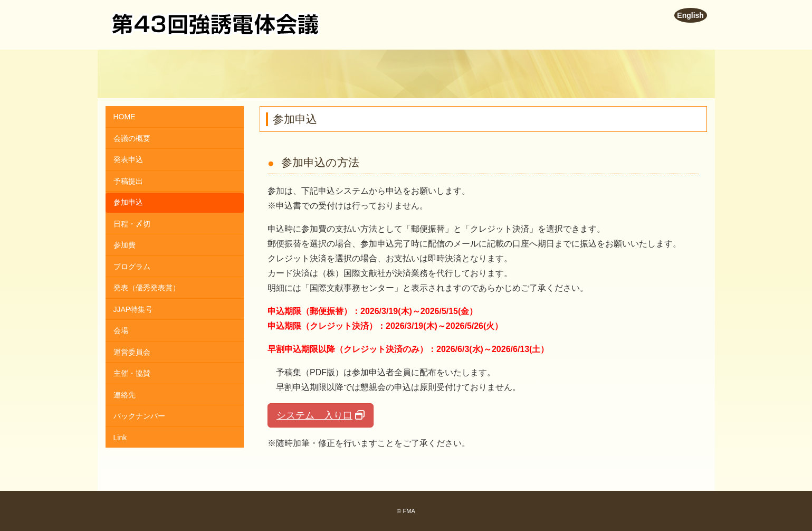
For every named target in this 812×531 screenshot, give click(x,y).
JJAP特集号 (133, 309)
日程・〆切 (132, 224)
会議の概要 (132, 138)
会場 (121, 330)
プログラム (132, 267)
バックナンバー (139, 416)
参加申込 (128, 202)
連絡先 (125, 395)
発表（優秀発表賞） (147, 288)
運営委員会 (132, 352)
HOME (125, 117)
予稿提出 (128, 181)
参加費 (125, 245)
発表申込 (128, 159)
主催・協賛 (132, 373)
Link (120, 438)
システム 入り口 (314, 415)
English (690, 15)
